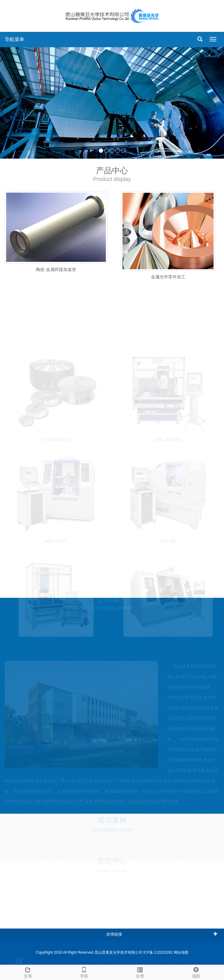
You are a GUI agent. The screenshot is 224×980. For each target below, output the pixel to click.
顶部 (196, 972)
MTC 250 (168, 546)
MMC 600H (56, 546)
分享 (28, 972)
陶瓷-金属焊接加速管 (56, 269)
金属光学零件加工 (168, 277)
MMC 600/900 (168, 444)
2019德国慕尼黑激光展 (55, 962)
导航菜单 (14, 39)
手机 (84, 972)
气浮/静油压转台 (56, 444)
